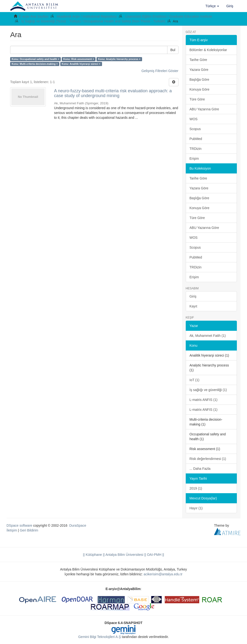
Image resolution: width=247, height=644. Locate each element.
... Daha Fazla (200, 469)
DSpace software (19, 525)
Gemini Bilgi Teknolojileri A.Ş (99, 637)
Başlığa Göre (199, 80)
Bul (173, 50)
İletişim (12, 530)
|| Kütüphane (93, 555)
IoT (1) (195, 380)
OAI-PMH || (155, 555)
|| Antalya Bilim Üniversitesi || (124, 555)
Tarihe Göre (198, 60)
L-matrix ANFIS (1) (204, 410)
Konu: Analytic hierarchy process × (119, 59)
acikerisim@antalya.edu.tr (163, 574)
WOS (194, 119)
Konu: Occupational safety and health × (35, 59)
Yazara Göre (199, 70)
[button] (212, 6)
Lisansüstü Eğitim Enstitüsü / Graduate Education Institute (169, 16)
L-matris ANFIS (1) (204, 400)
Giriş (193, 296)
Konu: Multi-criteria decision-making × (35, 64)
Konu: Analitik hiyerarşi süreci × (81, 64)
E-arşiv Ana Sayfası (34, 16)
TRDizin (196, 149)
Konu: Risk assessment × (79, 59)
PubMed (196, 139)
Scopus (195, 129)
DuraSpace (78, 525)
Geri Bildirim (29, 530)
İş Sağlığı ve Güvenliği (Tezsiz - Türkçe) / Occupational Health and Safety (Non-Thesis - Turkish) (93, 21)
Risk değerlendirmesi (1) (208, 459)
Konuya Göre (200, 89)
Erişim (194, 159)
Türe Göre (197, 99)
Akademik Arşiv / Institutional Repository (87, 16)
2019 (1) (196, 488)
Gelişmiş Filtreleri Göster (160, 71)
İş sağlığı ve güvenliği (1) (208, 390)
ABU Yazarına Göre (204, 109)
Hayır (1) (196, 508)
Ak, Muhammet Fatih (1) (208, 336)
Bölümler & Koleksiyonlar (208, 50)
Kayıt (193, 306)
